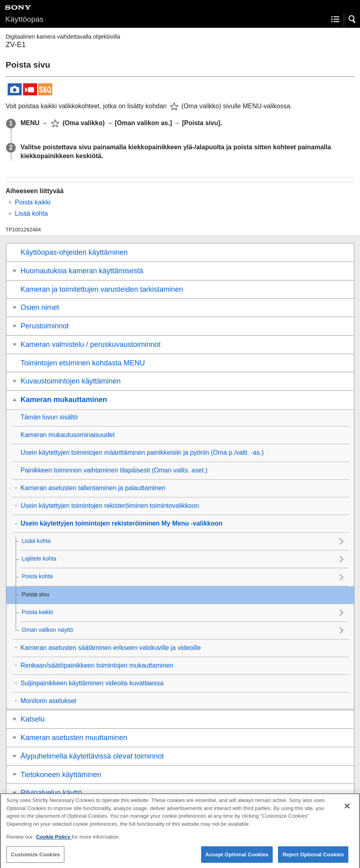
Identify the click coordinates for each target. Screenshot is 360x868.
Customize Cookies (35, 859)
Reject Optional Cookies (313, 859)
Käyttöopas (24, 19)
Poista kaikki (33, 202)
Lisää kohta (31, 213)
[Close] (347, 811)
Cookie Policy (54, 842)
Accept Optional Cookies (237, 859)
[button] (352, 19)
